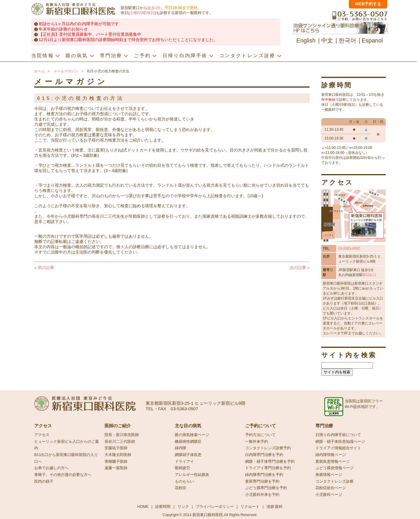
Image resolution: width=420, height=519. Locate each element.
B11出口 (369, 275)
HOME (143, 507)
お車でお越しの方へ (51, 468)
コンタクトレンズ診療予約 (268, 448)
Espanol (372, 40)
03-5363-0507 (349, 249)
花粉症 (181, 488)
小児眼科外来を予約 (262, 495)
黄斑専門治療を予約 (262, 481)
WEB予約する (368, 4)
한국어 (347, 40)
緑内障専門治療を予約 (264, 475)
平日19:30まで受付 (181, 8)
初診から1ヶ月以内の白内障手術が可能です (79, 24)
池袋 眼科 (275, 507)
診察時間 (163, 507)
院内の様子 (44, 481)
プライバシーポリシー (215, 507)
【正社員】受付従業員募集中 (65, 34)
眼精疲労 (182, 468)
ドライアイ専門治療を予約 (268, 468)
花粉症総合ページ (331, 488)
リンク (183, 507)
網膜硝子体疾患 (188, 455)
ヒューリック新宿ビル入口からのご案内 (67, 445)
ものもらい (184, 481)
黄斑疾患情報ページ (333, 462)
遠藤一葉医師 (116, 468)
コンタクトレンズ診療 (334, 481)
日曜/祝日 (146, 13)
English (306, 40)
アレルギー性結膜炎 (192, 475)
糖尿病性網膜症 (188, 442)
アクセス (42, 435)
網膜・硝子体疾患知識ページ (340, 442)
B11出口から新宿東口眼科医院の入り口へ (66, 458)
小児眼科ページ (329, 495)
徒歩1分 (154, 8)
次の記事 (300, 268)
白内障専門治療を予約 (264, 455)
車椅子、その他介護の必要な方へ (63, 475)
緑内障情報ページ (331, 455)
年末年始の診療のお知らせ (63, 29)
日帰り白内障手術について (338, 435)
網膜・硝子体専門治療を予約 (270, 462)
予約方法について (260, 435)
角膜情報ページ (329, 475)
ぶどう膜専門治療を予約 (266, 488)
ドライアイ (184, 462)
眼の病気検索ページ (192, 435)
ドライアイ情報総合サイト (338, 448)
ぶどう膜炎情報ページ (334, 468)
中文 (327, 40)
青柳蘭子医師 (116, 462)
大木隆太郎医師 (118, 455)
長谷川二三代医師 (120, 442)
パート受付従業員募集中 (119, 34)
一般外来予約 (257, 442)
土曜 (133, 13)
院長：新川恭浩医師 (122, 435)
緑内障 (181, 448)
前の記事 (44, 268)
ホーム (40, 71)
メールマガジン (66, 71)
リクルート (250, 507)
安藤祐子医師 (116, 448)
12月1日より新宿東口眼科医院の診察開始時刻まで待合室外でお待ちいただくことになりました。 (128, 40)
